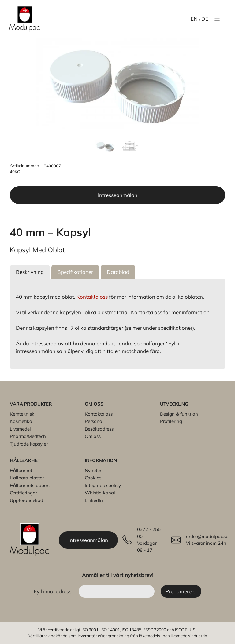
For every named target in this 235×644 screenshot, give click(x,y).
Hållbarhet (21, 470)
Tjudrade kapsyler (29, 444)
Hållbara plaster (27, 478)
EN (194, 19)
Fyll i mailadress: (54, 591)
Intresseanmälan (118, 195)
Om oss (93, 436)
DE (205, 19)
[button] (30, 272)
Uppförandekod (26, 500)
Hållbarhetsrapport (30, 485)
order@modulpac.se (207, 536)
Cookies (93, 478)
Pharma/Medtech (28, 436)
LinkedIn (94, 500)
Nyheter (93, 470)
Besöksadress (99, 429)
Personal (94, 421)
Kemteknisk (22, 414)
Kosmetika (21, 421)
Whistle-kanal (100, 493)
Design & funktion (179, 414)
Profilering (171, 421)
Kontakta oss (92, 297)
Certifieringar (23, 493)
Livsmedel (20, 429)
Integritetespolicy (103, 485)
